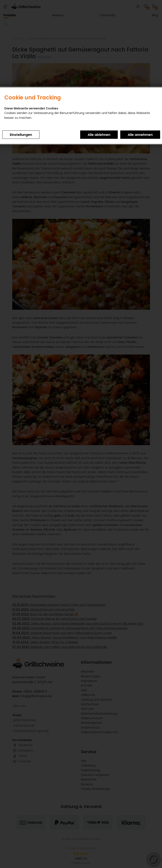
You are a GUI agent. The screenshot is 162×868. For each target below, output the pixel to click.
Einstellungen (21, 135)
